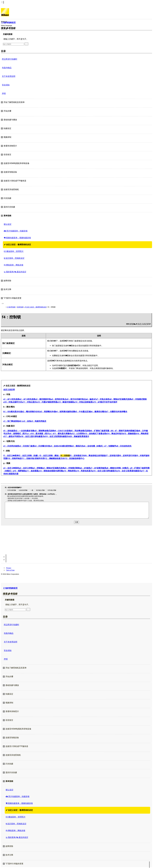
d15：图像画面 (129, 434)
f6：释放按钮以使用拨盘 (95, 456)
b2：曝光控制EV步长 (31, 412)
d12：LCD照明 (77, 434)
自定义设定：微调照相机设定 (17, 245)
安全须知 (6, 85)
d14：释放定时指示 (114, 434)
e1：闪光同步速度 (11, 446)
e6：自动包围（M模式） (94, 446)
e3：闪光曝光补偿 (42, 446)
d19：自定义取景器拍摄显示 (56, 436)
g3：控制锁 (38, 468)
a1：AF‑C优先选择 (11, 399)
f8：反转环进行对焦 (128, 456)
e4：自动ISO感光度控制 (61, 446)
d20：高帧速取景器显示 (79, 436)
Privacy (9, 568)
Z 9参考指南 (11, 307)
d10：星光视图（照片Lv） (42, 434)
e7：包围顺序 (110, 446)
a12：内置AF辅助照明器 (47, 402)
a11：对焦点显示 (29, 402)
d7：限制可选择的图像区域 (126, 431)
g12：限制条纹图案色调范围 (51, 471)
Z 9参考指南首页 (10, 588)
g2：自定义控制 (26, 468)
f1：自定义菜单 (11, 456)
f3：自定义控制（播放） (50, 456)
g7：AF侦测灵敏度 (98, 468)
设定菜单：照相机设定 (14, 258)
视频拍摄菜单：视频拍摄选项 (17, 238)
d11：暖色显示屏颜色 (62, 434)
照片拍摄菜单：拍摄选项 (16, 231)
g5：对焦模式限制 (72, 468)
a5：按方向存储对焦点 (76, 399)
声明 (4, 94)
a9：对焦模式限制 (139, 399)
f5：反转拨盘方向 (77, 456)
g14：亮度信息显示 (84, 471)
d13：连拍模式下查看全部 (95, 434)
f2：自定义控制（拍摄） (29, 456)
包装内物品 (7, 68)
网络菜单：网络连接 (14, 265)
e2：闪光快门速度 (27, 446)
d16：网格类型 (142, 434)
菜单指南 (20, 307)
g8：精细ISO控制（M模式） (118, 468)
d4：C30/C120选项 (62, 431)
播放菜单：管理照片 (14, 251)
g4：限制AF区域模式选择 (53, 468)
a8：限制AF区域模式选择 (120, 399)
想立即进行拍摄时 (10, 59)
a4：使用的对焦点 (59, 399)
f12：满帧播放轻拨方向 (54, 458)
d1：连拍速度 (9, 431)
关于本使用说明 (9, 76)
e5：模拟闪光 (77, 446)
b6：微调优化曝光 (98, 412)
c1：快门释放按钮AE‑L (13, 421)
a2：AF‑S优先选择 (27, 399)
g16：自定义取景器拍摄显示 (129, 471)
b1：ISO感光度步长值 (13, 412)
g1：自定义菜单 (11, 468)
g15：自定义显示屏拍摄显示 (104, 471)
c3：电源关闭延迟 (39, 421)
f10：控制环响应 (14, 458)
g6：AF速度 (85, 468)
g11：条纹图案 (32, 471)
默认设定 (8, 224)
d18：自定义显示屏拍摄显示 (32, 436)
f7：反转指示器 (112, 456)
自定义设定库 (9, 390)
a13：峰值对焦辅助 (66, 402)
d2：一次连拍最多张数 (25, 431)
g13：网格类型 (69, 471)
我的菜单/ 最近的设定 (15, 272)
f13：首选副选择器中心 (74, 458)
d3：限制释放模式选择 (44, 431)
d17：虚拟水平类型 (12, 436)
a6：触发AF (91, 399)
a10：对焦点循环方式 (13, 402)
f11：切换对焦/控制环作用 (33, 458)
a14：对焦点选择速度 (83, 402)
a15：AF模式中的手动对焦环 (105, 402)
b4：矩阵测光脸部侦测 (65, 412)
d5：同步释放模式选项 (80, 431)
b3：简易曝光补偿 (48, 412)
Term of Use (10, 570)
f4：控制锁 (65, 456)
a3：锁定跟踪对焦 (43, 399)
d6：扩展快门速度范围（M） (102, 431)
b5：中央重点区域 (83, 412)
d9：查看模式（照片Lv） (20, 434)
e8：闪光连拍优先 (124, 446)
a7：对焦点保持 (103, 399)
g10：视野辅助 (19, 471)
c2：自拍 (27, 421)
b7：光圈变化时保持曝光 (117, 412)
